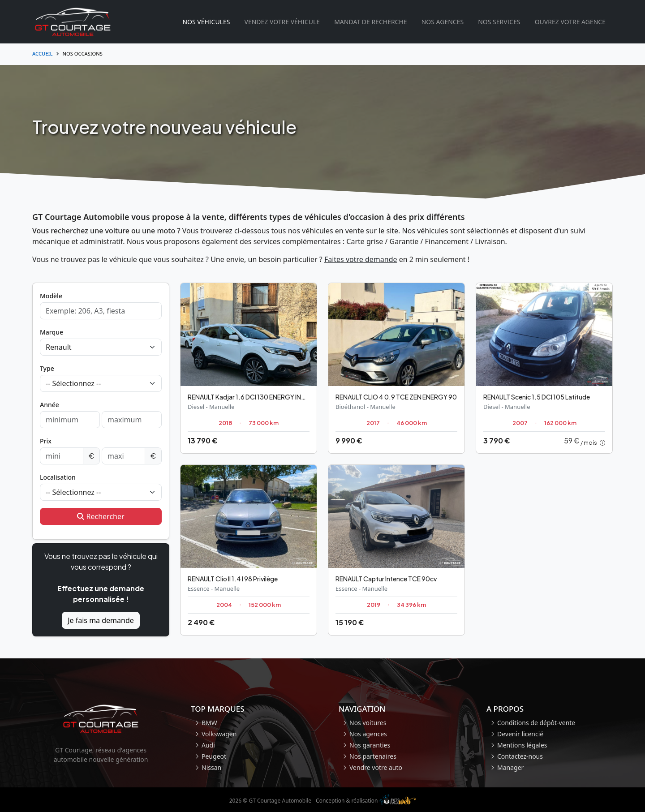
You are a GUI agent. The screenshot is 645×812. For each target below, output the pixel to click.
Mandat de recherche (370, 22)
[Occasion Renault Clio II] (249, 550)
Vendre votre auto (376, 767)
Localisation (58, 477)
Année (49, 405)
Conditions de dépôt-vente (536, 723)
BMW (209, 723)
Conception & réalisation (366, 801)
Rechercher (101, 516)
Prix (46, 441)
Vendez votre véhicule (282, 22)
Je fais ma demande (101, 620)
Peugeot (214, 756)
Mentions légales (522, 745)
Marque (52, 332)
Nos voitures (368, 723)
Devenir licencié (520, 734)
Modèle (51, 296)
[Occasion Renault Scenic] (544, 368)
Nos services (499, 22)
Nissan (211, 767)
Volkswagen (219, 734)
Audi (208, 745)
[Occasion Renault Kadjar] (249, 368)
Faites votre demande (361, 259)
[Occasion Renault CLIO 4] (396, 368)
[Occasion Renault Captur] (396, 550)
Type (47, 368)
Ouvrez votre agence (570, 22)
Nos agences (443, 22)
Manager (510, 767)
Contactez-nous (520, 756)
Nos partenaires (373, 756)
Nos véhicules (206, 22)
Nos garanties (370, 745)
